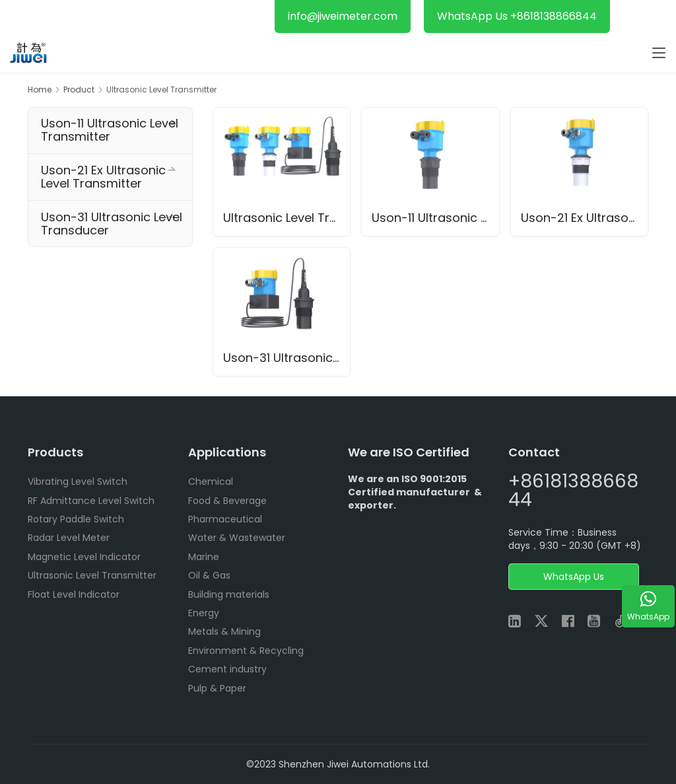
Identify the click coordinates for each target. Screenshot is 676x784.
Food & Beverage (227, 501)
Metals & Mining (224, 632)
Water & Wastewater (237, 538)
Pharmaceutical (225, 519)
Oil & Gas (209, 576)
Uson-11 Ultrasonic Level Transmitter (435, 218)
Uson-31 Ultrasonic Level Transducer (287, 358)
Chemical (211, 482)
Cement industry (227, 670)
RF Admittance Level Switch (91, 501)
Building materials (229, 594)
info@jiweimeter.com (343, 16)
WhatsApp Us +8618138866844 (517, 16)
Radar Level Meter (69, 538)
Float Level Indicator (74, 594)
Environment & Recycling (246, 651)
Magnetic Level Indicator (84, 557)
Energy (204, 613)
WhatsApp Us (574, 577)
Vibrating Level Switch (78, 482)
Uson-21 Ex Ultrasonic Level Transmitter (585, 218)
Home (40, 89)
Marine (204, 557)
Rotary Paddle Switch (76, 519)
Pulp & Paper (217, 688)
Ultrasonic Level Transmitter (287, 218)
